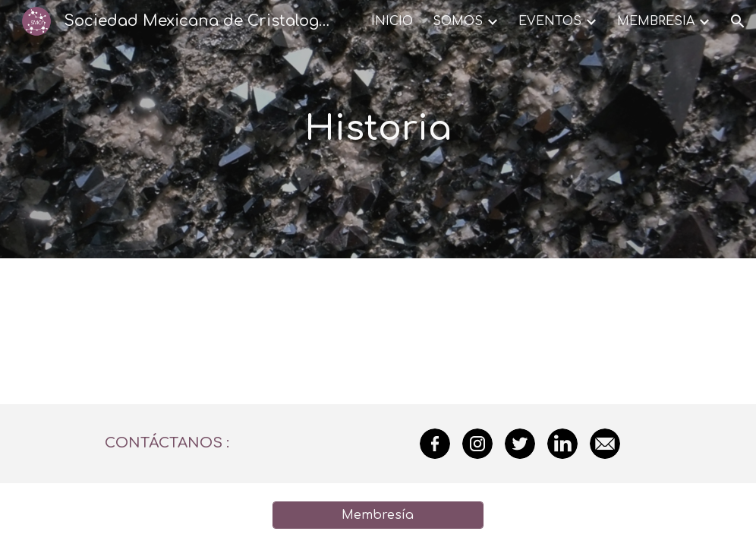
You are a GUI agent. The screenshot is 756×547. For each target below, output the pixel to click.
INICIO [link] (392, 21)
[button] (738, 21)
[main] (378, 130)
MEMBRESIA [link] (656, 21)
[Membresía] (378, 515)
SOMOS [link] (458, 21)
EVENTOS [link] (550, 21)
